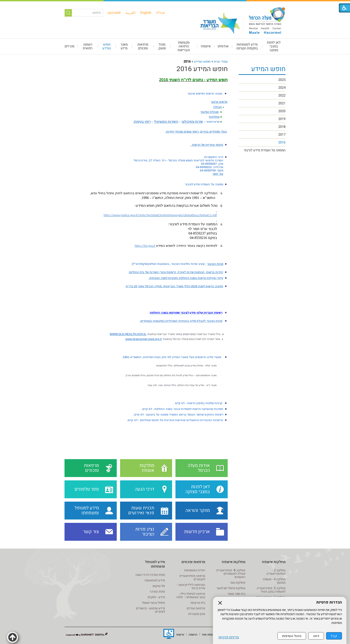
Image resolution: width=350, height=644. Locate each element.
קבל (334, 636)
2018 (282, 127)
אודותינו (223, 46)
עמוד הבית (221, 62)
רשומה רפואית (88, 46)
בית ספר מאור (236, 594)
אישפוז (206, 46)
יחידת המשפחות (195, 570)
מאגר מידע (124, 46)
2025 (282, 80)
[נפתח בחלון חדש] (169, 634)
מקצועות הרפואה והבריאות (184, 46)
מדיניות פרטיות (229, 637)
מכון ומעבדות (197, 614)
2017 (282, 135)
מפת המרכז (157, 592)
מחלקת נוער (238, 583)
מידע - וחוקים (156, 597)
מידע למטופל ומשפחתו (155, 564)
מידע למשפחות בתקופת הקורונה (247, 46)
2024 (282, 88)
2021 (282, 103)
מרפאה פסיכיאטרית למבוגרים (192, 578)
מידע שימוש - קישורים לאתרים (151, 610)
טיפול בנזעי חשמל (153, 603)
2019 (282, 119)
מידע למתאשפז (155, 580)
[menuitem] (161, 13)
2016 (282, 142)
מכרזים (69, 46)
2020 (282, 111)
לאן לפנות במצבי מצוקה (274, 46)
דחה (316, 636)
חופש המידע (107, 46)
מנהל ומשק (162, 46)
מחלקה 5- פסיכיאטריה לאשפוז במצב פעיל (271, 590)
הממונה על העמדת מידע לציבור (265, 150)
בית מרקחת (198, 603)
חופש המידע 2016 (202, 69)
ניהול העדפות (292, 636)
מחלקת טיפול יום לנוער (231, 588)
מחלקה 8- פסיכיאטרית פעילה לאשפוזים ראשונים (231, 574)
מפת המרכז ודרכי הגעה (150, 575)
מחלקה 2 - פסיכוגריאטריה (276, 572)
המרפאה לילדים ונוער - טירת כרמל (191, 587)
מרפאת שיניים (196, 608)
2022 (282, 95)
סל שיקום (159, 586)
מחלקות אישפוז (274, 562)
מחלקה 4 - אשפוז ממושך (274, 581)
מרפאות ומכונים (143, 46)
